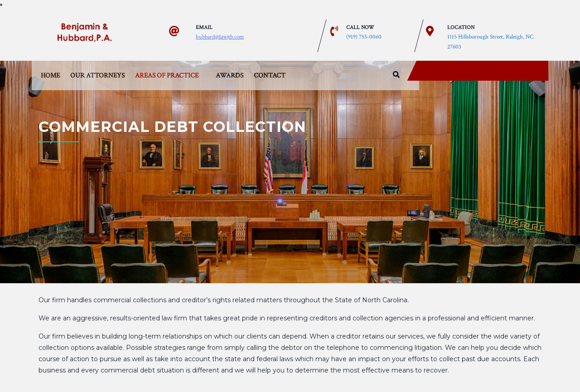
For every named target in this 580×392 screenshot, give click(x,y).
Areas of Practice (167, 75)
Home (50, 75)
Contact (270, 75)
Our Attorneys (97, 75)
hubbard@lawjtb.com (220, 36)
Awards (230, 75)
